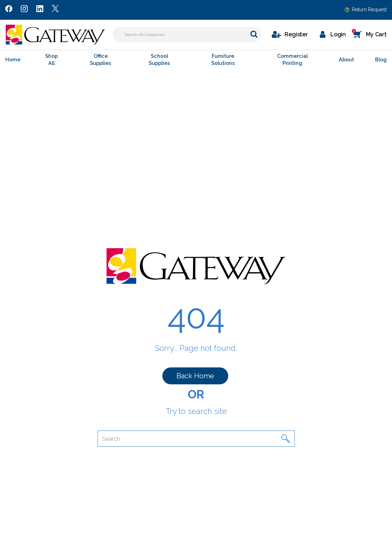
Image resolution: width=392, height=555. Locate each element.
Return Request (369, 10)
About (346, 59)
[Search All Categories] (187, 35)
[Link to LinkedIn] (40, 10)
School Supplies (159, 59)
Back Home (195, 376)
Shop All (51, 59)
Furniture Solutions (223, 59)
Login (338, 34)
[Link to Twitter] (55, 10)
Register (296, 34)
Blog (381, 59)
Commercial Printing (293, 59)
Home (13, 59)
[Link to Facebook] (9, 10)
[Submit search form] (254, 34)
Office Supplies (101, 59)
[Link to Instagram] (24, 10)
